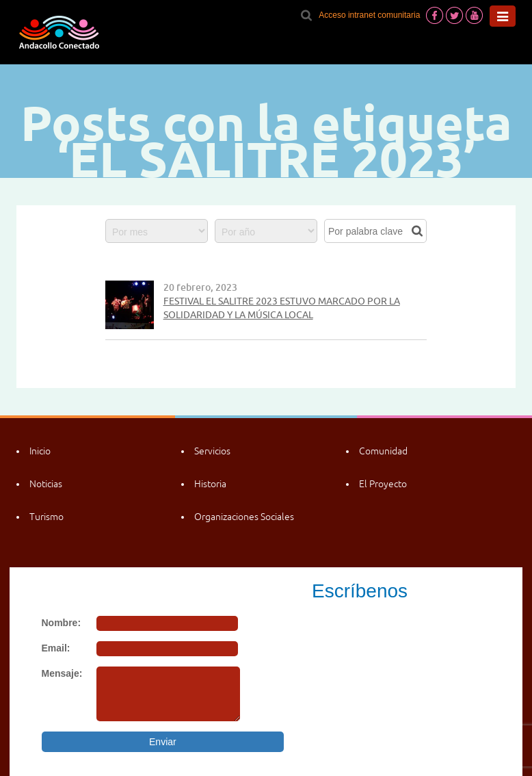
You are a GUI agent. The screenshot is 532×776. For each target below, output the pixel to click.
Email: (56, 648)
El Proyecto (383, 484)
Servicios (212, 451)
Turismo (46, 517)
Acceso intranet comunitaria (369, 15)
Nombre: (62, 623)
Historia (210, 484)
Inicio (40, 451)
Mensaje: (62, 673)
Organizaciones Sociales (244, 517)
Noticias (46, 484)
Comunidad (383, 451)
